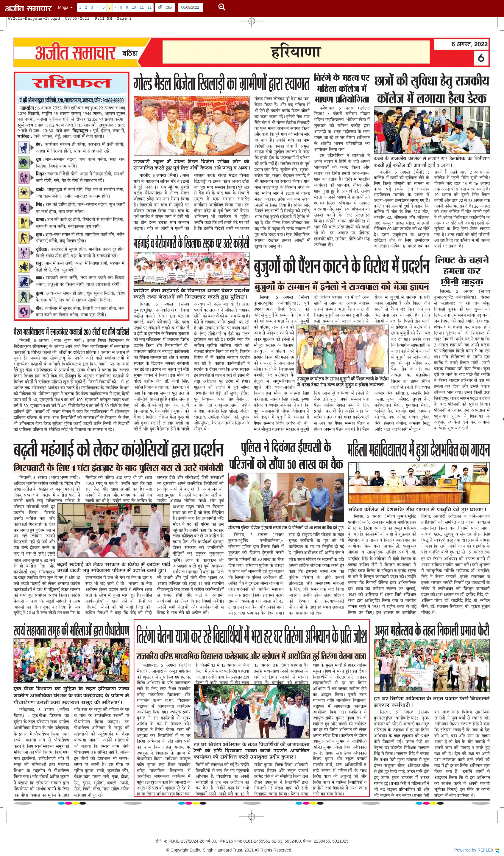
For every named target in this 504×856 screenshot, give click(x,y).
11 (142, 7)
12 (150, 7)
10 (134, 7)
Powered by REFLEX (477, 850)
